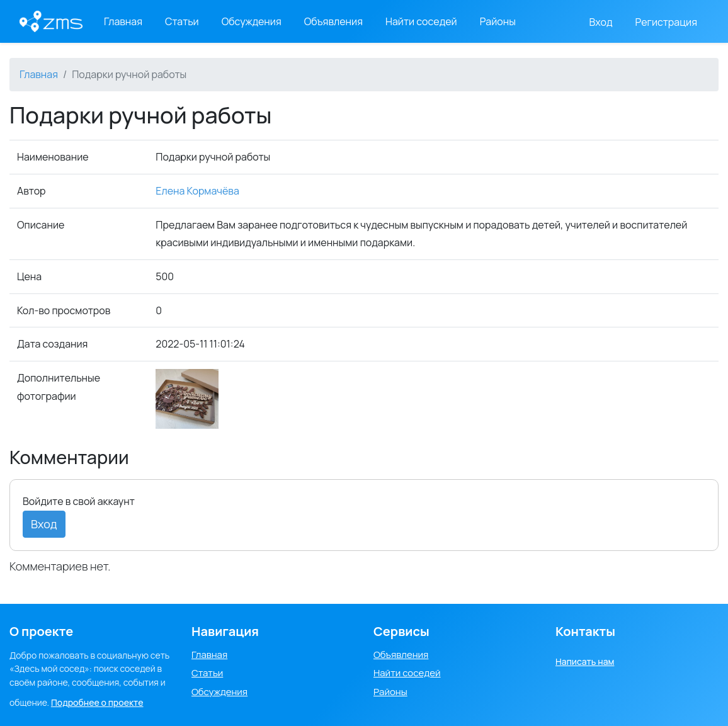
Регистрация (667, 22)
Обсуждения (252, 21)
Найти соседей (421, 21)
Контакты (585, 631)
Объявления (333, 21)
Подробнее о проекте (97, 702)
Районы (498, 21)
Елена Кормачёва (197, 191)
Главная (123, 21)
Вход (601, 22)
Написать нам (585, 661)
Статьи (182, 21)
